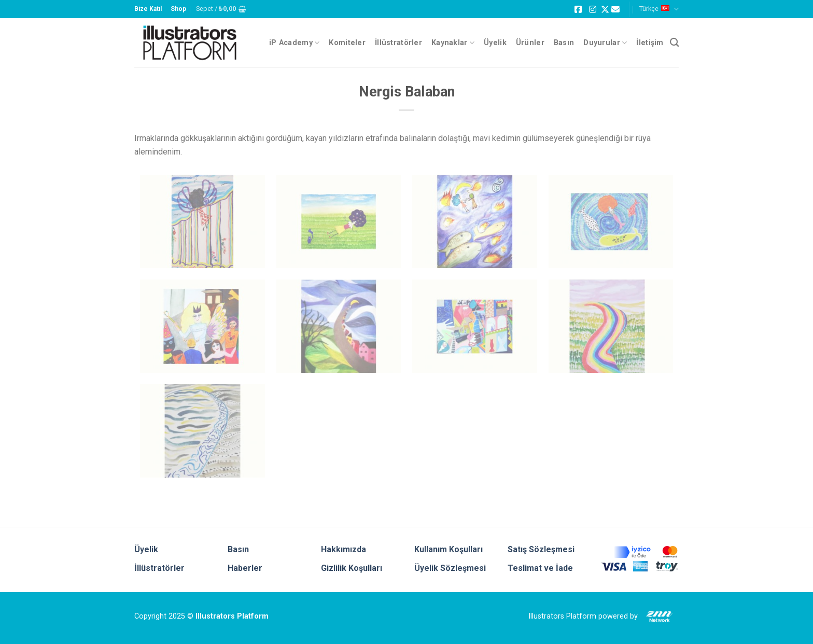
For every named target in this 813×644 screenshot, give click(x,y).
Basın (564, 43)
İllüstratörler (398, 43)
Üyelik (495, 43)
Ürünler (530, 43)
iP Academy (294, 43)
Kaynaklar (453, 43)
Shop (178, 9)
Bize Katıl (148, 9)
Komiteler (347, 43)
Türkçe (659, 9)
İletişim (650, 43)
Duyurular (605, 43)
